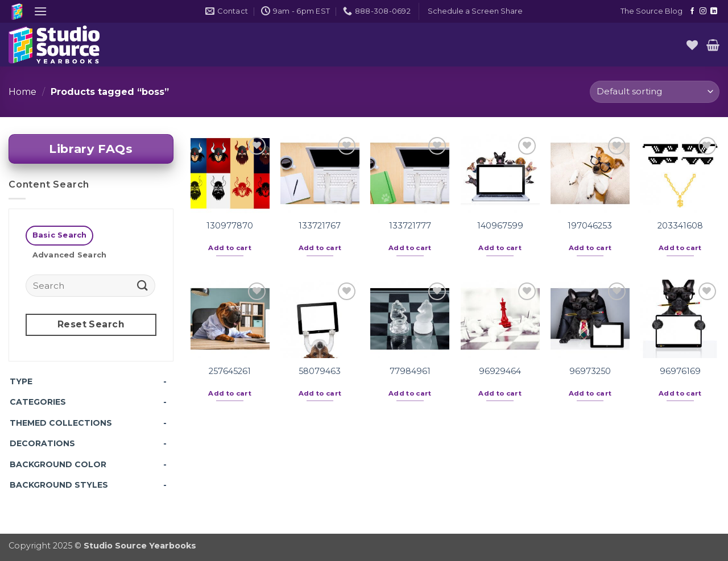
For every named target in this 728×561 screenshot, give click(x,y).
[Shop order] (655, 92)
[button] (40, 11)
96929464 (500, 371)
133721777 (410, 226)
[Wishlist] (692, 45)
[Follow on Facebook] (692, 11)
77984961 (410, 371)
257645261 (230, 371)
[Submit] (143, 285)
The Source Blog (652, 11)
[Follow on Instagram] (703, 11)
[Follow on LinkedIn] (714, 11)
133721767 (320, 226)
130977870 (230, 226)
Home (22, 92)
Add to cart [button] (230, 248)
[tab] (59, 236)
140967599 (500, 226)
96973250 (590, 371)
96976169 (680, 371)
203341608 (680, 226)
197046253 (590, 226)
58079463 (320, 371)
